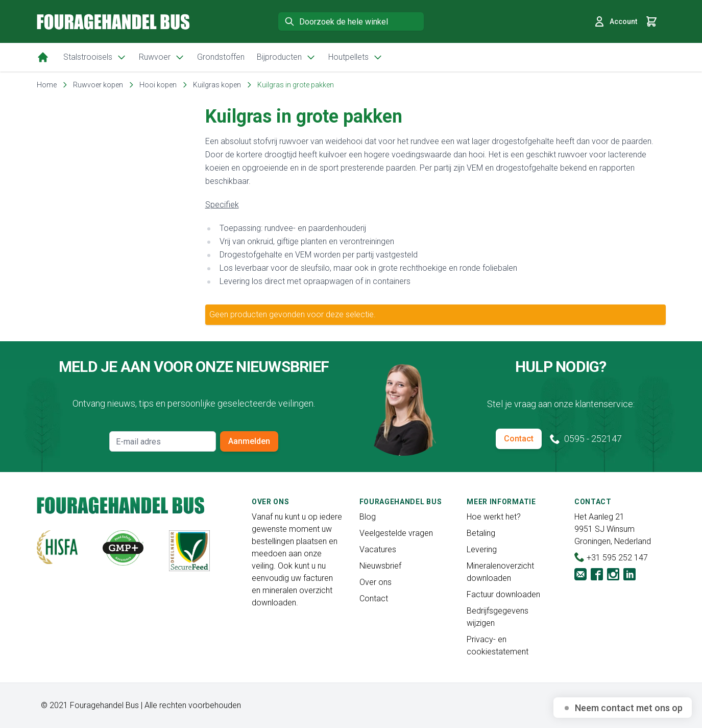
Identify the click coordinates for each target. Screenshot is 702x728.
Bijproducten (286, 57)
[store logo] (113, 22)
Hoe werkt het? (494, 517)
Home (47, 85)
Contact (519, 439)
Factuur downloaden (503, 594)
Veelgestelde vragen (396, 533)
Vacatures (378, 549)
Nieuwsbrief (380, 566)
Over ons (376, 582)
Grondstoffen (221, 57)
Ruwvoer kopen (98, 85)
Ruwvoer (162, 57)
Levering (482, 549)
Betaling (481, 533)
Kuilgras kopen (217, 85)
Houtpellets (356, 57)
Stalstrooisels (95, 57)
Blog (368, 517)
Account (615, 21)
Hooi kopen (158, 85)
